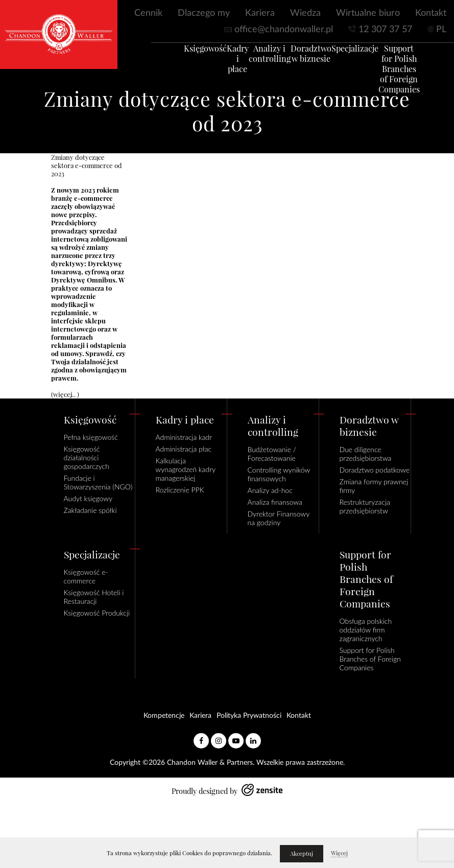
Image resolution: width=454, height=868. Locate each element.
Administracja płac (184, 449)
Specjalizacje (340, 53)
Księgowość (190, 53)
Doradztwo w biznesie (296, 58)
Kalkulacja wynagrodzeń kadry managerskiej (186, 469)
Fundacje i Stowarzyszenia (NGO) (98, 482)
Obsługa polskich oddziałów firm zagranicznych (366, 630)
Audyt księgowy (88, 498)
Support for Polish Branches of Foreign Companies (384, 74)
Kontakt (431, 13)
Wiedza (305, 13)
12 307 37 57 (385, 30)
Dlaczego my (204, 13)
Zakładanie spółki (90, 510)
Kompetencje (164, 716)
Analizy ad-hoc (270, 490)
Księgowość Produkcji (97, 613)
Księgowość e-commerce (86, 576)
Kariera (260, 13)
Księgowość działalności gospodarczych (87, 458)
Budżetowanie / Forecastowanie (272, 454)
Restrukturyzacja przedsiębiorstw (365, 506)
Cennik (148, 13)
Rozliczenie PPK (180, 490)
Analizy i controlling (254, 58)
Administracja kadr (184, 437)
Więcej (339, 853)
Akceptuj (302, 854)
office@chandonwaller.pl (284, 30)
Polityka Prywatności (249, 716)
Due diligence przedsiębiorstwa (366, 454)
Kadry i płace (222, 63)
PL (441, 30)
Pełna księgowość (91, 437)
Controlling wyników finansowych (279, 474)
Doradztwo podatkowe (375, 470)
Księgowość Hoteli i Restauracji (94, 597)
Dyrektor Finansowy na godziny (279, 518)
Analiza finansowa (275, 502)
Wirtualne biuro (368, 13)
